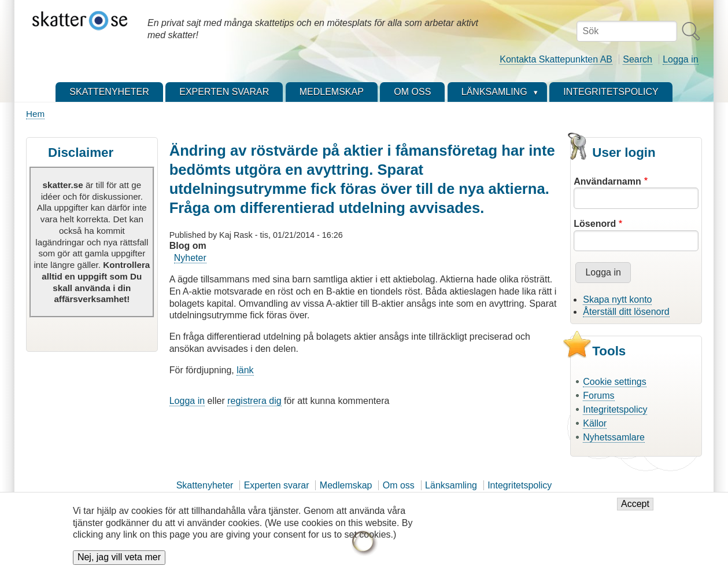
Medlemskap (346, 485)
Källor (595, 423)
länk (245, 370)
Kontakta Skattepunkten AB (556, 59)
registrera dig (254, 401)
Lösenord (595, 224)
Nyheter (190, 258)
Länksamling (451, 485)
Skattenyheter (205, 485)
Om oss (399, 485)
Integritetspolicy (615, 409)
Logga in (680, 59)
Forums (598, 396)
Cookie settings (614, 382)
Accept (635, 509)
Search (638, 59)
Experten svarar (277, 485)
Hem (35, 114)
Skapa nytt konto (617, 299)
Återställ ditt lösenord (626, 312)
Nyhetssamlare (614, 437)
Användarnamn (607, 181)
